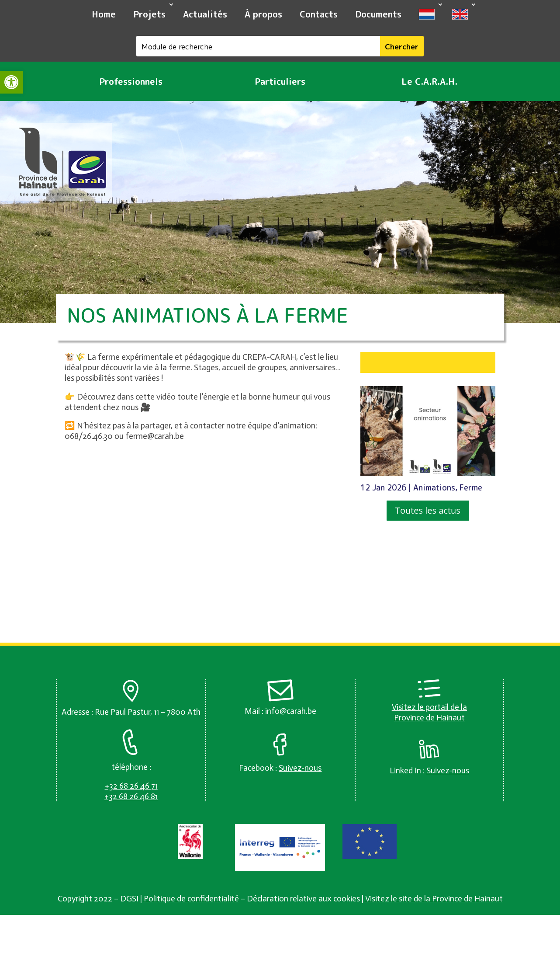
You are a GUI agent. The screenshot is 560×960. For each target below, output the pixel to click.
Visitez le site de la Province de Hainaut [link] (434, 899)
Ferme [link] (471, 488)
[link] (11, 82)
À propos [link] (263, 14)
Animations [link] (434, 488)
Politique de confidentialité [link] (191, 899)
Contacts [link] (319, 14)
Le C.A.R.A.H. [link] (429, 81)
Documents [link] (378, 14)
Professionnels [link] (131, 81)
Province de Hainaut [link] (429, 718)
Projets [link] (149, 14)
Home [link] (104, 14)
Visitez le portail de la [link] (429, 707)
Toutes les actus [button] (428, 510)
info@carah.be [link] (291, 711)
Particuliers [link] (280, 81)
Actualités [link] (205, 14)
